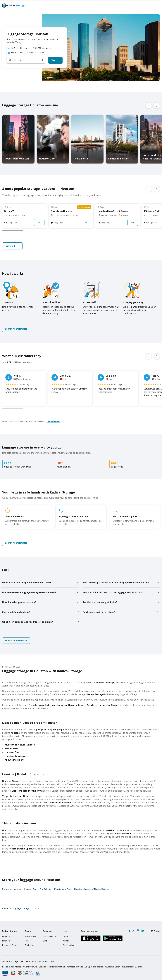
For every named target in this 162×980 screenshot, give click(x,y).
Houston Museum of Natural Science (92, 889)
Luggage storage (21, 908)
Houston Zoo (30, 889)
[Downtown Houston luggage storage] (18, 139)
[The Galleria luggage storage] (87, 139)
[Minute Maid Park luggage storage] (122, 139)
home (5, 908)
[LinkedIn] (143, 931)
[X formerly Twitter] (133, 931)
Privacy (66, 941)
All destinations (49, 936)
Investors (6, 941)
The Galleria (45, 889)
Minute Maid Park (63, 889)
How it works (31, 936)
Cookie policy (68, 945)
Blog (45, 941)
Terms (65, 936)
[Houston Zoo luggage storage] (53, 139)
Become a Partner (10, 945)
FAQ (27, 941)
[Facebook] (130, 931)
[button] (42, 60)
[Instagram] (138, 931)
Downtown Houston (12, 889)
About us (6, 936)
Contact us (30, 945)
